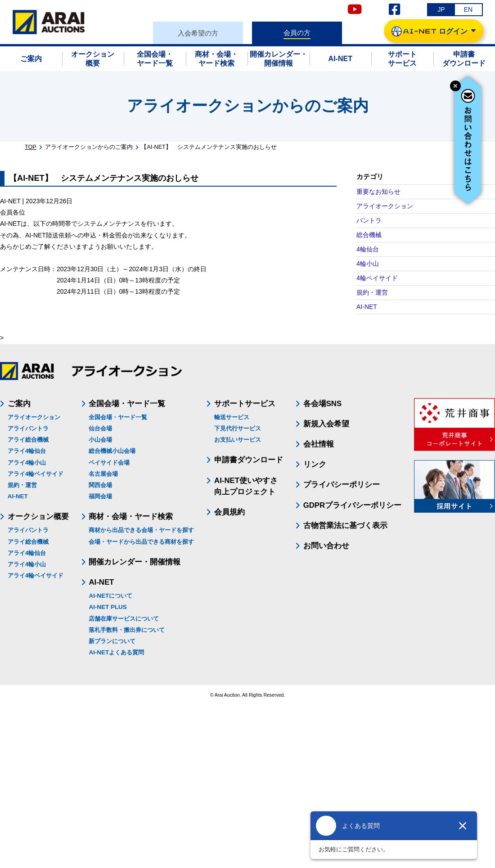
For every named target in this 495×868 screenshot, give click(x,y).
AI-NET (367, 307)
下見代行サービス (238, 428)
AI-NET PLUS (108, 607)
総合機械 (369, 235)
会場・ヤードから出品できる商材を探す (141, 542)
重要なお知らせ (378, 192)
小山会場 (100, 440)
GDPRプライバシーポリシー (352, 505)
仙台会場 (100, 428)
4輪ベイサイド (377, 278)
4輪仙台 (368, 249)
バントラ (369, 220)
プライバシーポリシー (342, 485)
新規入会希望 (326, 424)
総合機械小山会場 (112, 451)
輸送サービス (232, 417)
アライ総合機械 (28, 440)
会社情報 (319, 444)
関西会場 (100, 485)
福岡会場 (100, 496)
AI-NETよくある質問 (116, 652)
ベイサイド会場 (109, 463)
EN (468, 9)
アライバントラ (28, 428)
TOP (31, 147)
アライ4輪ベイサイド (36, 474)
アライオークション (385, 206)
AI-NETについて (110, 596)
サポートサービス (245, 404)
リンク (315, 464)
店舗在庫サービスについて (124, 619)
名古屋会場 (103, 474)
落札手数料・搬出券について (127, 630)
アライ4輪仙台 (27, 451)
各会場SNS (323, 404)
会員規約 (229, 512)
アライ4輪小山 (27, 463)
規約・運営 (372, 292)
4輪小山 (368, 264)
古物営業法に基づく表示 (345, 526)
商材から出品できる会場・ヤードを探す (141, 530)
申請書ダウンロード (249, 460)
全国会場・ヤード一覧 (118, 417)
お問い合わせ (326, 546)
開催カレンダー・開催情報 (135, 562)
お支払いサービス (238, 440)
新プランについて (112, 641)
